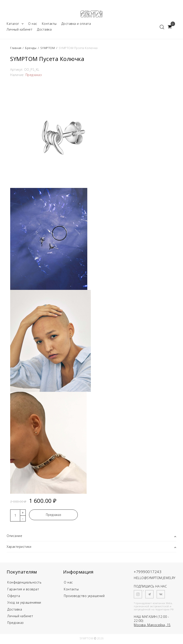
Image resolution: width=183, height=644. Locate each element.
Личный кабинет (19, 30)
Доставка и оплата (76, 24)
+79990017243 (148, 572)
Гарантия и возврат (23, 590)
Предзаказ (54, 515)
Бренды (31, 48)
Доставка (44, 30)
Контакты (49, 24)
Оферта (14, 597)
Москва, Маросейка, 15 (152, 625)
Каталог (15, 24)
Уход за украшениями (24, 603)
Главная (16, 48)
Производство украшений (84, 597)
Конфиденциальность (24, 583)
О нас (33, 24)
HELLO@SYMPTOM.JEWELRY (155, 578)
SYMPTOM (48, 48)
